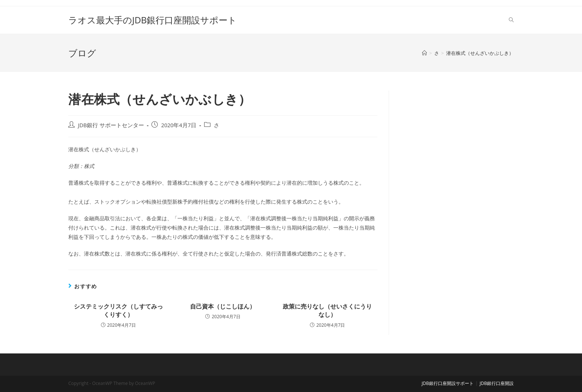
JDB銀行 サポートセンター (111, 125)
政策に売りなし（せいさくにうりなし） (327, 310)
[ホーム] (424, 53)
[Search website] (511, 20)
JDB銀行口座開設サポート (448, 383)
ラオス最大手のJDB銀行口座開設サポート (153, 20)
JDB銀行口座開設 (497, 383)
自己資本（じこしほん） (223, 306)
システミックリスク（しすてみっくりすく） (118, 310)
